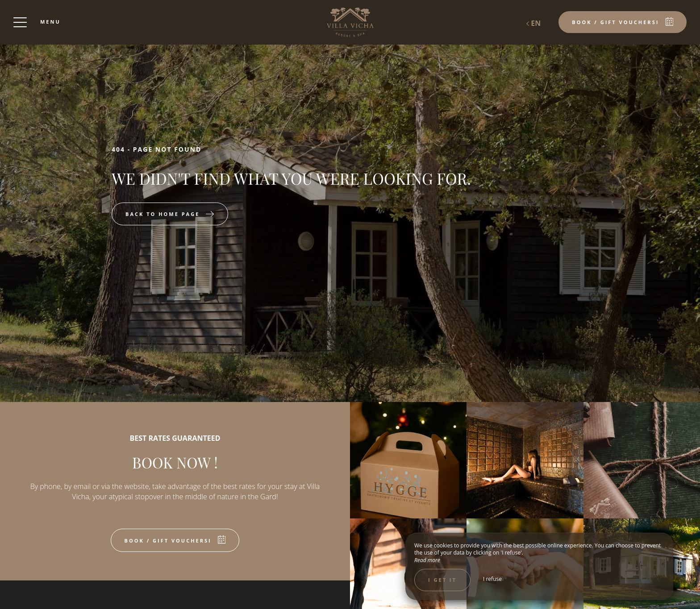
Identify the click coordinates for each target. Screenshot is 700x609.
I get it (442, 580)
